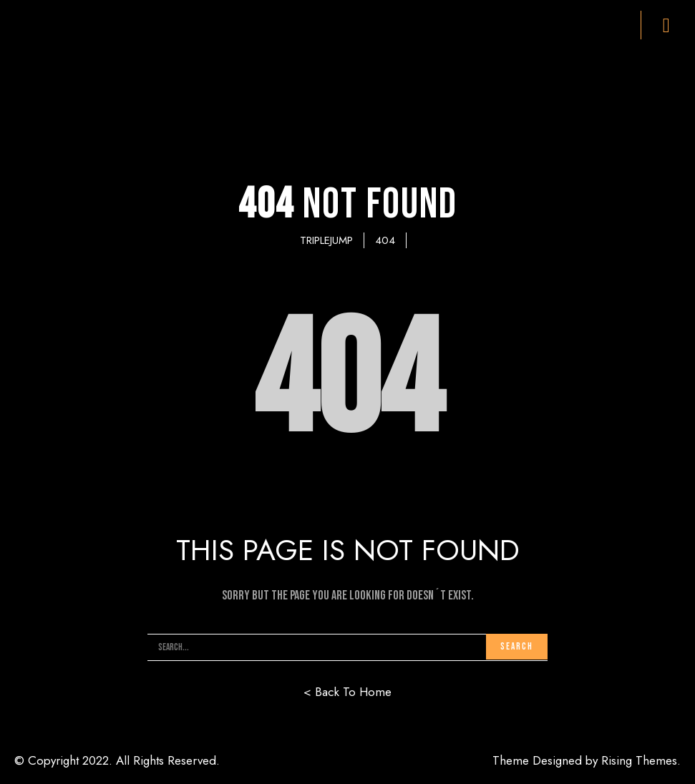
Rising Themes (639, 760)
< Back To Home (347, 692)
